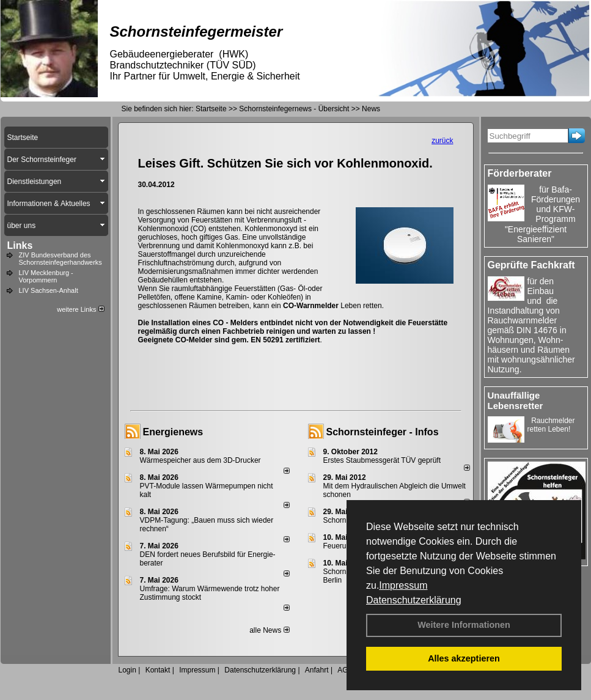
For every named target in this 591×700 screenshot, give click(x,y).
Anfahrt (317, 670)
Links (20, 245)
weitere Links (80, 309)
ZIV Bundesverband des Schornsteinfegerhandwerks (61, 259)
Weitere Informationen (464, 625)
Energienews (173, 432)
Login (127, 670)
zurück (442, 141)
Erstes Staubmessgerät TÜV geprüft (382, 460)
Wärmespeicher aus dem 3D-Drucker (200, 460)
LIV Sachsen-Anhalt (49, 290)
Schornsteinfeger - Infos (383, 432)
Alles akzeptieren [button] (464, 658)
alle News (269, 630)
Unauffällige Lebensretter (516, 400)
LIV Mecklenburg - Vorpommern (46, 276)
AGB (345, 670)
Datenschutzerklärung (414, 600)
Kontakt (158, 670)
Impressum (403, 585)
